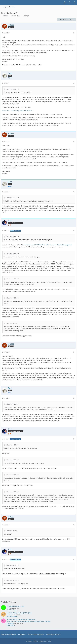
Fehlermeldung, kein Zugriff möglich (19, 613)
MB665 (6, 16)
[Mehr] (74, 33)
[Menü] (74, 3)
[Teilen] (74, 19)
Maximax (10, 615)
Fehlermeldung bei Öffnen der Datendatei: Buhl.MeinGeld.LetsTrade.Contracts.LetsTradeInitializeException (29, 620)
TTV (8, 608)
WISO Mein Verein (12, 610)
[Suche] (64, 3)
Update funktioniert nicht (16, 606)
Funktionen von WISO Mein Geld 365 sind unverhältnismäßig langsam (47, 245)
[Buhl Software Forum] (1, 3)
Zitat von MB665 (12, 89)
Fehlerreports (11, 625)
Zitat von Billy (11, 531)
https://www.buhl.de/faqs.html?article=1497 (17, 111)
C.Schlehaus (10, 623)
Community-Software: (38, 641)
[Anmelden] (69, 3)
